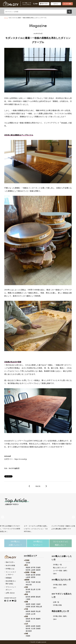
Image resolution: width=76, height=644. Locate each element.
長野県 (33, 577)
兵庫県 (28, 607)
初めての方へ (10, 562)
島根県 (33, 611)
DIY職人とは (10, 569)
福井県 (28, 592)
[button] (73, 517)
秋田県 (28, 570)
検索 (69, 12)
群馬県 (38, 575)
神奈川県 (29, 585)
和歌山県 (39, 607)
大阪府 (38, 604)
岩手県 (33, 567)
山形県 (33, 570)
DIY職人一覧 (57, 565)
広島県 (28, 614)
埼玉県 (28, 582)
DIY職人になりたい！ (38, 543)
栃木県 (33, 575)
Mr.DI (33, 642)
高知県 (28, 621)
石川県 (38, 589)
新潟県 (28, 589)
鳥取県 (28, 611)
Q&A (55, 574)
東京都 (38, 582)
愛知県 (38, 597)
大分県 (33, 629)
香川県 (33, 619)
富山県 (33, 589)
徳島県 (28, 619)
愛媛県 (38, 619)
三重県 (28, 599)
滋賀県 (28, 604)
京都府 (33, 604)
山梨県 (28, 577)
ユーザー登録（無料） (61, 571)
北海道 (28, 563)
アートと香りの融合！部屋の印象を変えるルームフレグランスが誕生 (13, 529)
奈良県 (33, 607)
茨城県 (28, 575)
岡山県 (38, 611)
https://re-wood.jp (21, 459)
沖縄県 (28, 636)
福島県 (38, 570)
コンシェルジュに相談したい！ (61, 543)
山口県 (33, 614)
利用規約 (9, 578)
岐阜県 (28, 597)
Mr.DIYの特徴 (10, 565)
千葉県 (33, 582)
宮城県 (38, 567)
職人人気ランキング (60, 568)
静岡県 (33, 597)
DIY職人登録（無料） (60, 585)
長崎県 (38, 626)
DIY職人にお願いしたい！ (15, 543)
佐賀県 (33, 626)
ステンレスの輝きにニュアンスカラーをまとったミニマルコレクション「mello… (40, 529)
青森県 (28, 567)
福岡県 (28, 626)
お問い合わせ (10, 593)
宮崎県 (38, 629)
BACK (38, 486)
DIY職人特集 (57, 605)
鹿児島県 (29, 631)
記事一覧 (56, 602)
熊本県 (28, 629)
